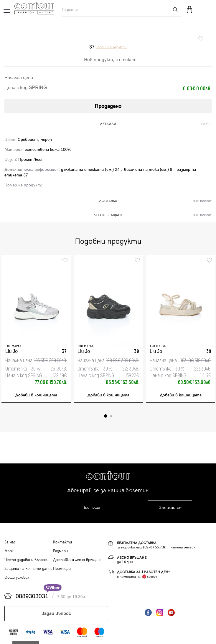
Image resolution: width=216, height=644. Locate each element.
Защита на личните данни (28, 569)
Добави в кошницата (36, 395)
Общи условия (17, 578)
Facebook (148, 613)
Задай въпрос (56, 614)
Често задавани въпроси (27, 560)
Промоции (62, 569)
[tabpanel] (36, 329)
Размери (60, 551)
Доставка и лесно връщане (77, 560)
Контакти (62, 542)
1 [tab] (106, 416)
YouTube (171, 613)
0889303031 (32, 596)
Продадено (108, 106)
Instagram (160, 613)
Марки (10, 551)
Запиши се (170, 508)
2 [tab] (111, 416)
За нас (10, 542)
